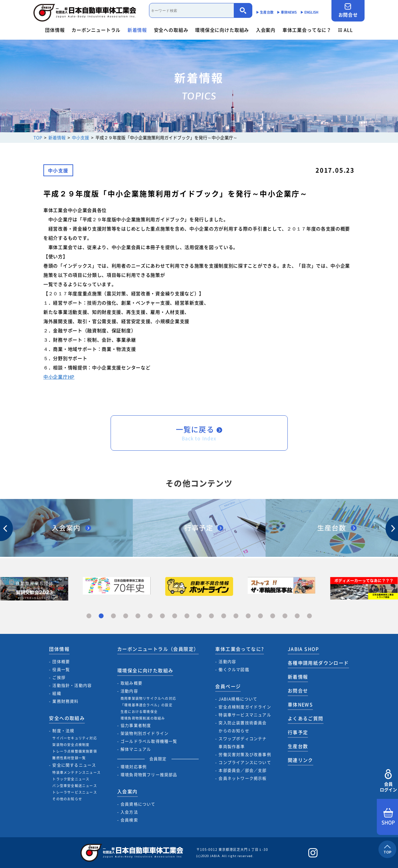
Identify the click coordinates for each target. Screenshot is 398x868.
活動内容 (129, 691)
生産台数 (298, 746)
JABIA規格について (238, 699)
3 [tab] (113, 616)
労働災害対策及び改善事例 (245, 755)
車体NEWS (300, 704)
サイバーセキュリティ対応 (75, 738)
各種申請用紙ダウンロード (318, 663)
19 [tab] (309, 616)
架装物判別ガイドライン (145, 733)
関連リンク (300, 760)
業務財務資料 (65, 701)
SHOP (388, 817)
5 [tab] (138, 616)
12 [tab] (224, 616)
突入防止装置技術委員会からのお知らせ (243, 727)
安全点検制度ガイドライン (245, 707)
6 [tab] (150, 616)
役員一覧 (61, 670)
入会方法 (129, 812)
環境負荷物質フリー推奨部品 (149, 775)
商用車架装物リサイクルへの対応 (148, 698)
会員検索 (129, 820)
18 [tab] (297, 616)
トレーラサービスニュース (75, 792)
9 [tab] (187, 616)
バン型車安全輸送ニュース (75, 785)
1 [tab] (89, 616)
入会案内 (266, 30)
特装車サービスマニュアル (245, 715)
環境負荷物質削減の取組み (143, 718)
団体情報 (55, 30)
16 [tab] (273, 616)
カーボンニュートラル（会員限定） (158, 649)
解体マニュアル (136, 749)
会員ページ (228, 686)
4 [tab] (126, 616)
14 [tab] (248, 616)
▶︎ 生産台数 (265, 12)
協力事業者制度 (136, 725)
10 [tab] (199, 616)
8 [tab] (175, 616)
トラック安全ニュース (71, 779)
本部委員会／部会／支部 (243, 770)
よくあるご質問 (306, 718)
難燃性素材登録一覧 (69, 758)
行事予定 (298, 732)
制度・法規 (63, 731)
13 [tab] (236, 616)
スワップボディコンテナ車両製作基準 (243, 743)
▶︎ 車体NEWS (287, 12)
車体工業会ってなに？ (307, 30)
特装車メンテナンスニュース (76, 772)
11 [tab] (211, 616)
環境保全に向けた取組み (222, 30)
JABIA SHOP (303, 649)
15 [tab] (260, 616)
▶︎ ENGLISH (310, 12)
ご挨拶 (59, 678)
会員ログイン (388, 781)
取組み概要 (131, 683)
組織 (57, 693)
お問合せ (348, 10)
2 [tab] (101, 616)
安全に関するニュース (74, 765)
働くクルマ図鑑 (234, 670)
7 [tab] (162, 616)
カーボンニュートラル (96, 30)
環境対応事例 (134, 767)
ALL (346, 30)
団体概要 (61, 662)
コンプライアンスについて (245, 763)
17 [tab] (285, 616)
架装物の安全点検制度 (71, 744)
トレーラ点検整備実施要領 (75, 751)
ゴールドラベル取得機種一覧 (149, 741)
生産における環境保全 (139, 711)
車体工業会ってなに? (240, 649)
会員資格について (138, 804)
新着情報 (137, 30)
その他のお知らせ (67, 799)
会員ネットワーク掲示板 (243, 778)
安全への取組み (171, 30)
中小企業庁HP (59, 377)
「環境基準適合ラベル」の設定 (147, 705)
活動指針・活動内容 (72, 685)
